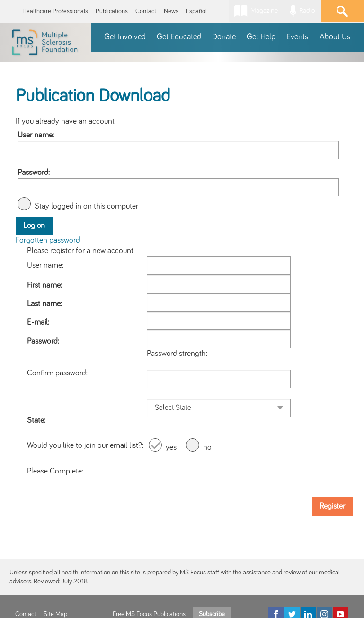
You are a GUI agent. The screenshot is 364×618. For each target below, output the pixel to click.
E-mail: (38, 322)
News (171, 11)
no (207, 447)
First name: (44, 285)
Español (196, 11)
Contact (146, 11)
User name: (36, 135)
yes (171, 447)
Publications (112, 11)
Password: (34, 173)
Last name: (44, 304)
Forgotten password (48, 240)
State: (36, 420)
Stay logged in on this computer (86, 206)
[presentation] (219, 471)
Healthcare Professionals (55, 11)
